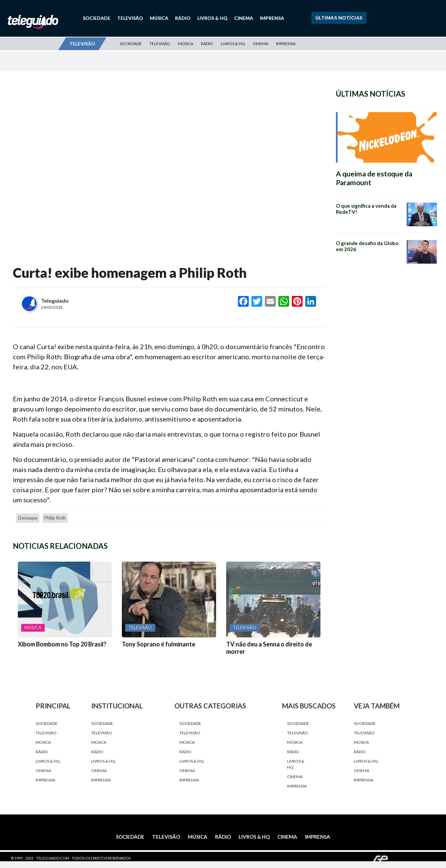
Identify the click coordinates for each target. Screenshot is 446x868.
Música (159, 18)
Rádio (183, 18)
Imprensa (272, 18)
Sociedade (97, 18)
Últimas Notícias (339, 18)
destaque (28, 518)
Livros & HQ (212, 18)
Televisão (130, 18)
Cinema (244, 18)
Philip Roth (55, 518)
